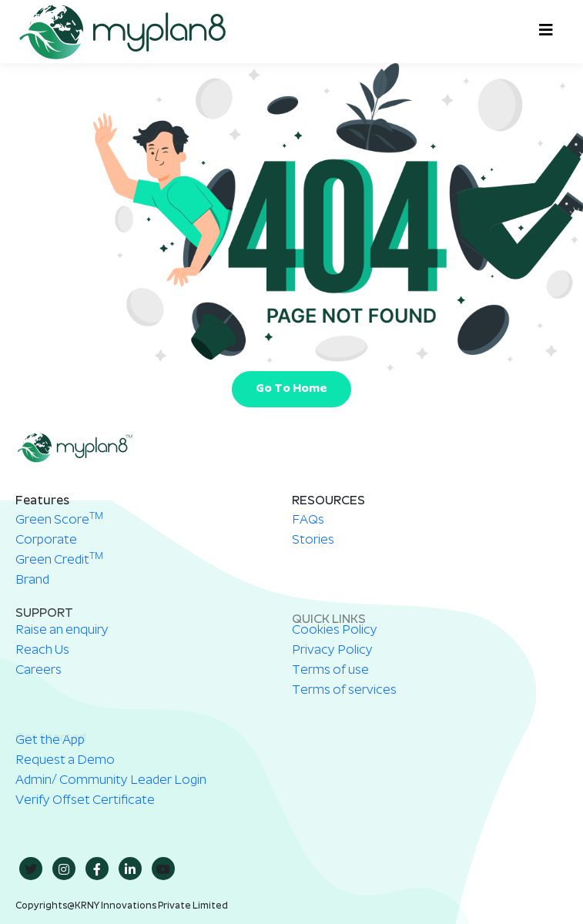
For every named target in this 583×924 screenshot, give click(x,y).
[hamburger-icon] (543, 32)
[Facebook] (97, 869)
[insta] (64, 869)
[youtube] (163, 869)
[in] (130, 869)
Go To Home (291, 389)
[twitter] (31, 869)
